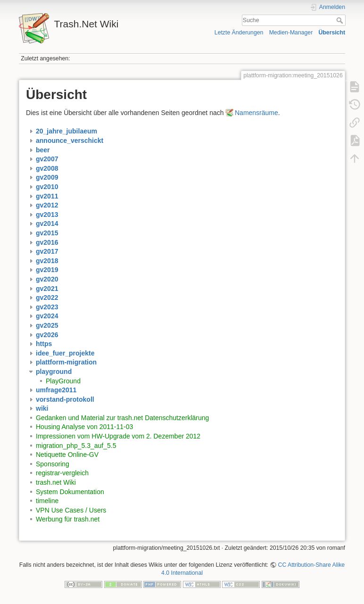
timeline (47, 501)
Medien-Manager (291, 33)
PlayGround (63, 381)
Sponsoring (53, 464)
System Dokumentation (70, 492)
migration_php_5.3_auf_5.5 (76, 446)
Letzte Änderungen (239, 33)
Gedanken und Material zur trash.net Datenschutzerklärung (122, 418)
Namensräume (256, 113)
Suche (341, 20)
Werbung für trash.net (68, 519)
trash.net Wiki (56, 482)
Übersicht (332, 33)
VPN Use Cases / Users (71, 510)
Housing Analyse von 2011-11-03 (84, 427)
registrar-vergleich (62, 473)
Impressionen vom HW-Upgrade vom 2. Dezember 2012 (118, 436)
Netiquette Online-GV (67, 455)
